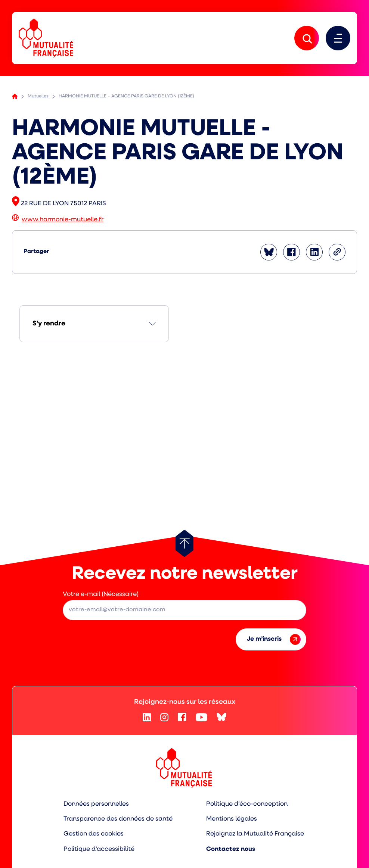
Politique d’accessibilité (99, 848)
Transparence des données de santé (118, 819)
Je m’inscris (274, 640)
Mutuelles (38, 97)
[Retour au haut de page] (184, 544)
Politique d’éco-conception (247, 804)
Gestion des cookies (94, 834)
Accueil (15, 97)
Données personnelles (96, 804)
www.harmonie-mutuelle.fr (63, 220)
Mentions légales (232, 819)
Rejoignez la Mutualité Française (255, 834)
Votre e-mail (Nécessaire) (101, 595)
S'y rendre (49, 324)
